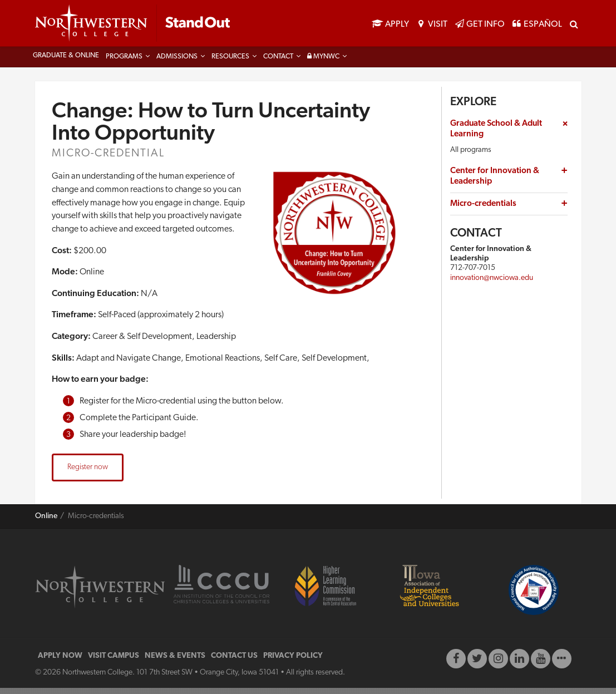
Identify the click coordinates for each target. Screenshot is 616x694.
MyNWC (323, 63)
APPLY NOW (60, 662)
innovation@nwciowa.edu (492, 284)
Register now (88, 473)
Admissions (177, 63)
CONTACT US (234, 662)
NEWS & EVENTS (175, 662)
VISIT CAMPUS (114, 662)
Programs (124, 63)
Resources (230, 63)
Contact (278, 63)
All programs (471, 156)
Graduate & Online (66, 62)
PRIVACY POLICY (293, 662)
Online (46, 522)
